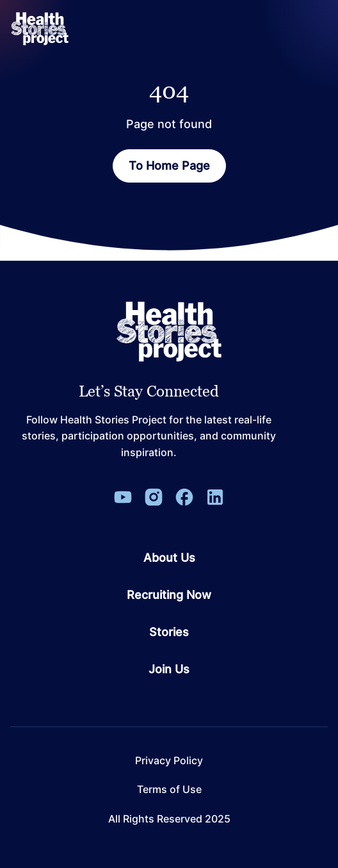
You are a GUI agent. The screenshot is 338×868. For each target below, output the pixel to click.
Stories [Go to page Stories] (169, 632)
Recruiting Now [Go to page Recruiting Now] (169, 595)
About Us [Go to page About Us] (169, 558)
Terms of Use (169, 790)
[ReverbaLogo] (40, 29)
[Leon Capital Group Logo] (169, 332)
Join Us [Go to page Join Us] (169, 669)
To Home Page (169, 166)
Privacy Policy (169, 761)
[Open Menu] (315, 29)
